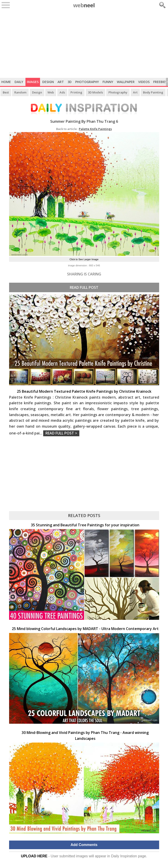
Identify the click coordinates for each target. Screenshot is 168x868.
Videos (144, 82)
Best (6, 92)
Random (20, 92)
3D (70, 82)
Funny (108, 82)
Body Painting (153, 92)
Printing (76, 92)
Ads (62, 92)
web (84, 5)
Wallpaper (126, 82)
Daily (19, 82)
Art (61, 82)
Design (48, 82)
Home (6, 82)
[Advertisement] (84, 44)
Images (33, 82)
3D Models (95, 92)
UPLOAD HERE (34, 856)
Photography (87, 82)
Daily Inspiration (124, 856)
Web (51, 92)
